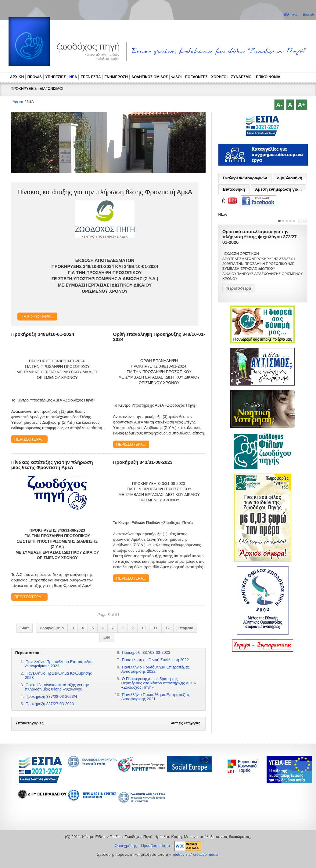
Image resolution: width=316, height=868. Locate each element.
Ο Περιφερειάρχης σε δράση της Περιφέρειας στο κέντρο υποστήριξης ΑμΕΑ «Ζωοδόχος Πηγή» (159, 683)
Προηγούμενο (52, 628)
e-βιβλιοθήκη (290, 178)
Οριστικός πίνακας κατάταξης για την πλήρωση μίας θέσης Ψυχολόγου (57, 687)
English (308, 14)
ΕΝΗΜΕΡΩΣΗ (116, 77)
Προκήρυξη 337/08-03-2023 (146, 652)
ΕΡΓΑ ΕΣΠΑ (91, 77)
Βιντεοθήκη (234, 189)
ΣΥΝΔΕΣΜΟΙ (242, 77)
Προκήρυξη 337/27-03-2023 (50, 704)
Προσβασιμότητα (156, 846)
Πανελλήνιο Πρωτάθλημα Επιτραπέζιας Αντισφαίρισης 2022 (156, 669)
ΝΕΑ (73, 77)
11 (155, 628)
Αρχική (18, 101)
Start (25, 628)
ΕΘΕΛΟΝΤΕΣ (196, 77)
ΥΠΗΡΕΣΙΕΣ (56, 77)
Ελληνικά (291, 14)
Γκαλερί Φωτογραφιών (245, 178)
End (107, 637)
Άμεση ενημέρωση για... (278, 189)
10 (144, 628)
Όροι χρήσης (126, 846)
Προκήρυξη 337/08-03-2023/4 (51, 696)
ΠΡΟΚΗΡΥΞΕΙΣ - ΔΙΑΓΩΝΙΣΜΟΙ (37, 89)
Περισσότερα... (37, 317)
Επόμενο (185, 628)
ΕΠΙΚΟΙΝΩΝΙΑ (268, 77)
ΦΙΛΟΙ (177, 77)
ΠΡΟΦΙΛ (35, 77)
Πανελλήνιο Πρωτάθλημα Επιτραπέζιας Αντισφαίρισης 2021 (156, 697)
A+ (302, 105)
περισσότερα (239, 288)
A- (279, 105)
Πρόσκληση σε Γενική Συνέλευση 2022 (155, 660)
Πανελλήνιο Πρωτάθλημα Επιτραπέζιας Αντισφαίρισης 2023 (59, 664)
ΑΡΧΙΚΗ (17, 77)
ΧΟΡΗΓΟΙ (219, 77)
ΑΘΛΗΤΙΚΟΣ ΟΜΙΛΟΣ (150, 77)
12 (168, 628)
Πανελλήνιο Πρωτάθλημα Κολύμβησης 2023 (58, 675)
